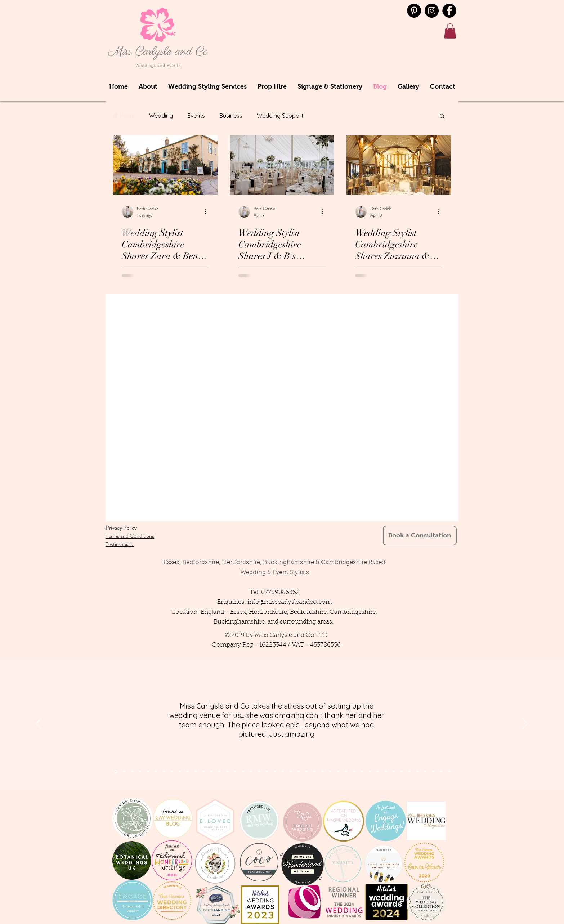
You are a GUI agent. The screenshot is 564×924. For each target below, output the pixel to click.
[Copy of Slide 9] (362, 772)
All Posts (124, 116)
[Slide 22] (283, 772)
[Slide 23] (291, 772)
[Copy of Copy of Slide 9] (370, 772)
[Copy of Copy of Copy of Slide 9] (378, 772)
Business (231, 116)
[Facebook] (449, 11)
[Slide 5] (156, 772)
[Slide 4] (140, 772)
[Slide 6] (164, 772)
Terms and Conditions (130, 536)
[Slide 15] (227, 772)
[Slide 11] (196, 772)
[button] (450, 31)
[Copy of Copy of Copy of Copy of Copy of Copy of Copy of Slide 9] (409, 772)
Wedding (161, 116)
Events (196, 116)
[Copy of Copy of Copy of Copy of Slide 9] (386, 772)
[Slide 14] (219, 772)
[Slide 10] (188, 772)
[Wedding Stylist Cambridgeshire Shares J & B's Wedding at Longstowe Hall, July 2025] (282, 165)
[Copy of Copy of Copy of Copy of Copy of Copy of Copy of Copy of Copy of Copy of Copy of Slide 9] (441, 772)
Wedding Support (280, 116)
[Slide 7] (148, 772)
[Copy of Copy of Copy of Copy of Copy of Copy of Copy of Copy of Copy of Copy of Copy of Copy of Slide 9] (449, 772)
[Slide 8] (172, 772)
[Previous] (39, 724)
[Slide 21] (275, 772)
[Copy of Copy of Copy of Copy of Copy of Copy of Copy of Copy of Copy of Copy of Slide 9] (433, 772)
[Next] (525, 724)
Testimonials (120, 544)
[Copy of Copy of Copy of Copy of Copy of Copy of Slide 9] (402, 772)
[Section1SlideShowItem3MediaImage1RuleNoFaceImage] (132, 772)
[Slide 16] (235, 772)
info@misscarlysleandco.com (290, 602)
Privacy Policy (121, 528)
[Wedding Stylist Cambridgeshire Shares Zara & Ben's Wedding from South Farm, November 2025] (165, 165)
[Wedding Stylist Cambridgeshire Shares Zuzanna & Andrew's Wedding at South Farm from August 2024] (399, 165)
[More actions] (208, 212)
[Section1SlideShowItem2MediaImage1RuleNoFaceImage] (124, 772)
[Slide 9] (180, 772)
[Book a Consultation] (420, 535)
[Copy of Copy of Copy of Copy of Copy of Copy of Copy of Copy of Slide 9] (417, 772)
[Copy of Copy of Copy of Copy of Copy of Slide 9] (394, 772)
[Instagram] (432, 11)
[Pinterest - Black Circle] (414, 11)
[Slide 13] (211, 772)
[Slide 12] (203, 772)
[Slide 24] (299, 772)
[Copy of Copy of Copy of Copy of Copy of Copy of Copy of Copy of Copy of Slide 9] (425, 772)
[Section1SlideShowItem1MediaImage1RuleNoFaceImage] (116, 771)
